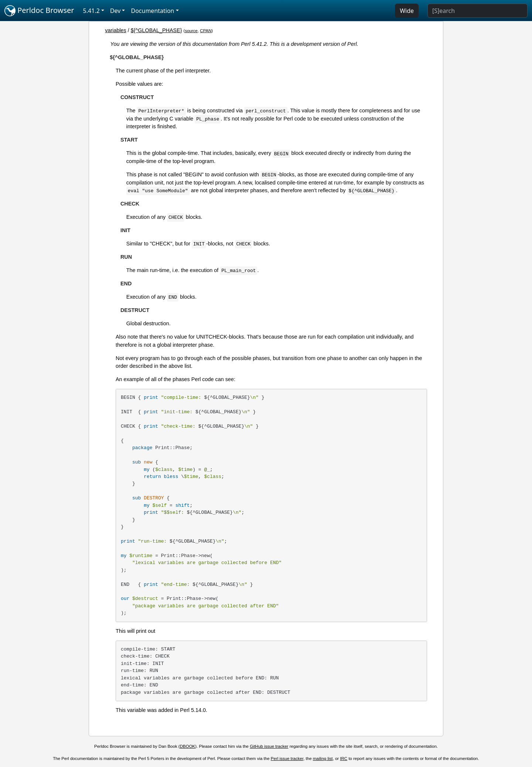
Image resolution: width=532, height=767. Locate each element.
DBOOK (188, 746)
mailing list (323, 758)
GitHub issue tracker (269, 746)
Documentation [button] (152, 11)
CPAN (206, 31)
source (191, 31)
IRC (344, 758)
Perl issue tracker (287, 758)
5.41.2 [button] (91, 11)
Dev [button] (115, 11)
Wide (407, 11)
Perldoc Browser (39, 11)
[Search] (478, 11)
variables (116, 30)
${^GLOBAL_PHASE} (156, 30)
